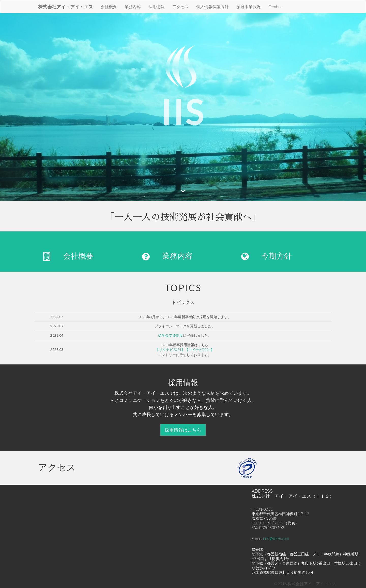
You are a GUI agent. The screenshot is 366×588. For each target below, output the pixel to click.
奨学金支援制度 (171, 335)
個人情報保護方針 (212, 6)
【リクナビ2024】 (170, 350)
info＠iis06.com (276, 538)
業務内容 (133, 6)
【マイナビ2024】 (200, 350)
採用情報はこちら (183, 430)
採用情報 (157, 6)
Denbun (275, 6)
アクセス (180, 6)
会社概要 (109, 6)
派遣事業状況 (249, 6)
